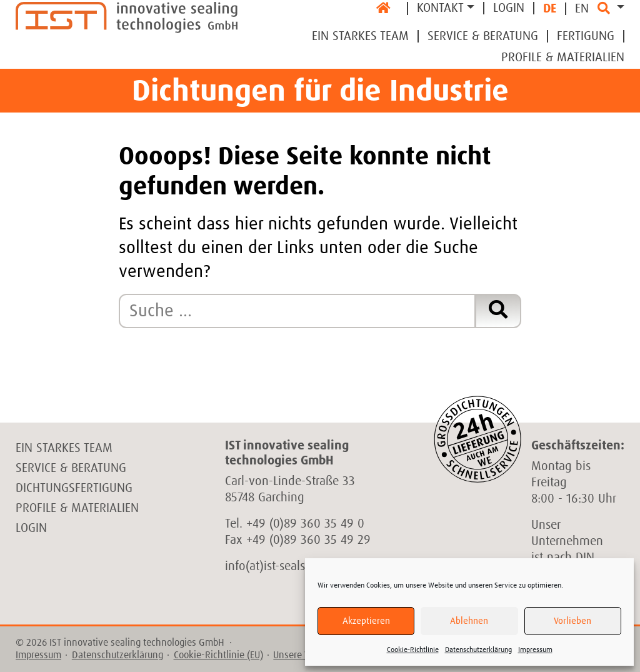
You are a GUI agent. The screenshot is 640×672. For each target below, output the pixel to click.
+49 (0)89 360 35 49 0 (305, 524)
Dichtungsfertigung (74, 488)
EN (582, 9)
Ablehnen (469, 621)
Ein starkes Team (64, 448)
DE (550, 9)
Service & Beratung (483, 36)
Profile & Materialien (563, 58)
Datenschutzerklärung (478, 650)
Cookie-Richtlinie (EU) (218, 655)
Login (509, 8)
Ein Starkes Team (360, 36)
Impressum (535, 650)
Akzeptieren (366, 621)
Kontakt (440, 8)
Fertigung (586, 36)
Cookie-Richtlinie (413, 650)
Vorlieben (572, 621)
